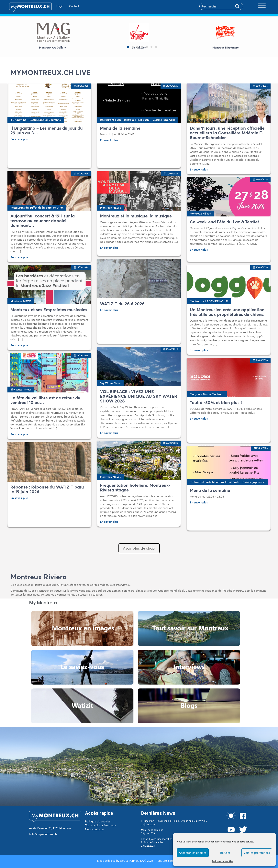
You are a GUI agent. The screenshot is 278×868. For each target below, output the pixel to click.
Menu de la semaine (152, 830)
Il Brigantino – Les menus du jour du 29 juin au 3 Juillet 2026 (174, 821)
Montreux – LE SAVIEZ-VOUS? (209, 301)
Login (56, 6)
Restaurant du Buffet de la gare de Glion (37, 208)
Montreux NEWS (111, 208)
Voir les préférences (257, 853)
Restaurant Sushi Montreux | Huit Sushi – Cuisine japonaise (138, 120)
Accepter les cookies (193, 853)
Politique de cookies (222, 861)
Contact (70, 6)
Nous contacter (95, 829)
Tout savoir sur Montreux (100, 825)
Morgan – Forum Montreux (207, 394)
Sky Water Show (110, 383)
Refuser (225, 853)
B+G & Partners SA (132, 861)
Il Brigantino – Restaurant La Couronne (36, 120)
